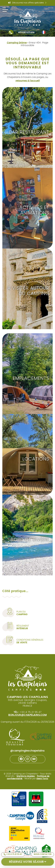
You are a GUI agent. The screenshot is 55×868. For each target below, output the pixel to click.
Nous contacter (43, 854)
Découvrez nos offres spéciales (27, 3)
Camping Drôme (17, 43)
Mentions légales (26, 776)
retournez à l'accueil (28, 81)
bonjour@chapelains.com (27, 715)
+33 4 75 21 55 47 (13, 854)
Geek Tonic (42, 779)
